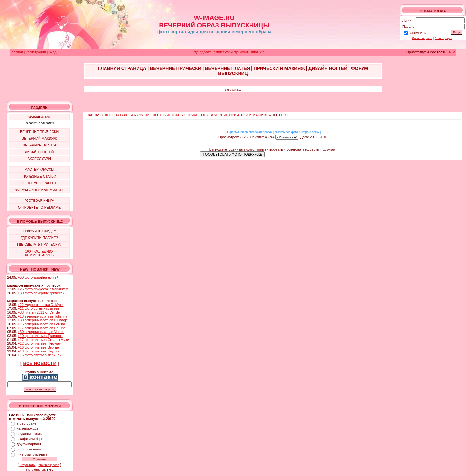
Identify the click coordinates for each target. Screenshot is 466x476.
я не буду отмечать (32, 454)
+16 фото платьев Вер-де (38, 347)
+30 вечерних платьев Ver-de (41, 332)
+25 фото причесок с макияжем (43, 289)
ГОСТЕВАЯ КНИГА (39, 200)
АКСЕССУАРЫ (39, 159)
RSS (453, 52)
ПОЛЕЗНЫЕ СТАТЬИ (39, 176)
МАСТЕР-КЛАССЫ (39, 169)
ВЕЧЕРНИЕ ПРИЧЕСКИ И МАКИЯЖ (239, 115)
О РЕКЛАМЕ (50, 207)
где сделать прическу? (212, 52)
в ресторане (27, 423)
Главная (16, 52)
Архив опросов (49, 465)
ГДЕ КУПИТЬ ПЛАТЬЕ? (39, 238)
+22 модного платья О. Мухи (41, 305)
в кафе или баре (30, 439)
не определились (31, 449)
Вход (52, 52)
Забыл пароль (422, 38)
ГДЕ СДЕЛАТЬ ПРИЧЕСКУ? (39, 244)
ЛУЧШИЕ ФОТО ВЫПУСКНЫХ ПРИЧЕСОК (171, 115)
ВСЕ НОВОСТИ (40, 363)
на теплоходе (28, 428)
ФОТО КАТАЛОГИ (119, 115)
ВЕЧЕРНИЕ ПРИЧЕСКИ (39, 132)
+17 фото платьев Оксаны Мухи (43, 340)
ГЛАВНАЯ (93, 115)
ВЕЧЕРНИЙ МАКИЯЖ (39, 138)
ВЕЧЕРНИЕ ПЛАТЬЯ (39, 145)
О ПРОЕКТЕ (28, 207)
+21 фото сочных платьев (38, 308)
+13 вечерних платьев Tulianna (43, 316)
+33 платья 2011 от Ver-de (39, 312)
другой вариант (29, 444)
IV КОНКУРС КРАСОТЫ (39, 183)
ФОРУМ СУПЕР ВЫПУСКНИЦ (39, 190)
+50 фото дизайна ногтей (38, 277)
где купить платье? (249, 52)
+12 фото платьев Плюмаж (39, 343)
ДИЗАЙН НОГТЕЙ (39, 152)
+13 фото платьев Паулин (39, 351)
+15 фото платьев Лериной (39, 355)
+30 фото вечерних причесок (41, 293)
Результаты (27, 465)
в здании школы (30, 434)
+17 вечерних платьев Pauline (42, 328)
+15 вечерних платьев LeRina (41, 324)
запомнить (417, 33)
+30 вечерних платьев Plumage (43, 320)
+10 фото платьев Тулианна (40, 336)
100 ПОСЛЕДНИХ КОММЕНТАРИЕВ (39, 253)
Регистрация (444, 38)
